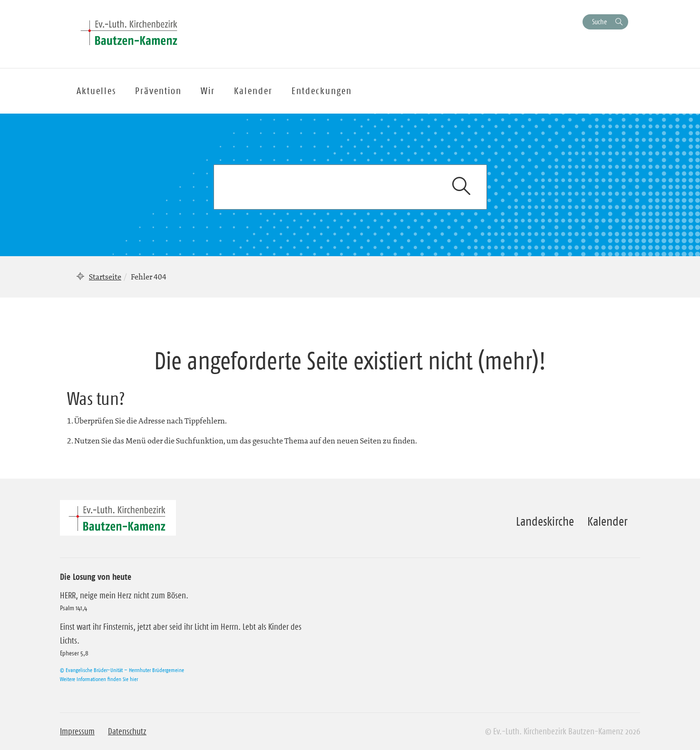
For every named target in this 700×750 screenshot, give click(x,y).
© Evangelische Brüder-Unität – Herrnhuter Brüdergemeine (122, 670)
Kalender (607, 521)
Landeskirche (545, 521)
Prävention (158, 91)
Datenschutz (127, 731)
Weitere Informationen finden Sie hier (99, 679)
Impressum (77, 731)
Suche (599, 22)
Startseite (105, 277)
